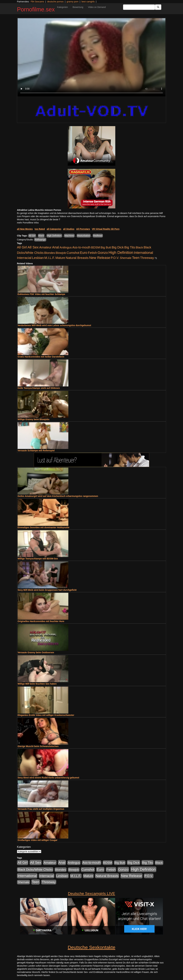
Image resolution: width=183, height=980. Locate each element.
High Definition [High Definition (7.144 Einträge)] (121, 252)
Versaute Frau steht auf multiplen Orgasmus (41, 809)
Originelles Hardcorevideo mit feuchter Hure (41, 621)
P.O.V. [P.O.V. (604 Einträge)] (115, 258)
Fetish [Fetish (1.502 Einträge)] (92, 253)
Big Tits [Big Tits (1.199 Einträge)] (130, 247)
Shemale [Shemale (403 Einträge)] (126, 258)
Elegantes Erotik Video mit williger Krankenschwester (46, 715)
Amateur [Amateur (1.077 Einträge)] (45, 247)
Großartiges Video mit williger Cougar (38, 840)
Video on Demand (97, 7)
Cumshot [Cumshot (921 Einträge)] (73, 253)
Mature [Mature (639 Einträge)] (60, 258)
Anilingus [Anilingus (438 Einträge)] (66, 247)
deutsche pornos (55, 2)
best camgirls (88, 2)
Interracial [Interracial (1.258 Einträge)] (24, 258)
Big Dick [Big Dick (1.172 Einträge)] (118, 247)
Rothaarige (40, 240)
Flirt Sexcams (37, 2)
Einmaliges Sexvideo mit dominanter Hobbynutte (43, 527)
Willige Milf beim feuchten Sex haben (37, 684)
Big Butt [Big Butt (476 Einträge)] (106, 247)
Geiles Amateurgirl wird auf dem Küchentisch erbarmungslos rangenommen (58, 496)
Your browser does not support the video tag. (91, 57)
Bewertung (78, 7)
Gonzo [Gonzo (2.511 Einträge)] (103, 253)
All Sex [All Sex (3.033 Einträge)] (33, 247)
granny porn (73, 2)
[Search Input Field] (139, 7)
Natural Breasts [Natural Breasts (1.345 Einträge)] (77, 258)
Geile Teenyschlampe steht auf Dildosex (39, 388)
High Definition (54, 236)
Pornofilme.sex (36, 9)
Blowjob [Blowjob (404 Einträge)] (61, 253)
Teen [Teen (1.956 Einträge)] (136, 258)
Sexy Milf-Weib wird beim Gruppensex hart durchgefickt (47, 590)
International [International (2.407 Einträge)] (143, 253)
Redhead (98, 236)
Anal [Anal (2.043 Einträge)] (56, 247)
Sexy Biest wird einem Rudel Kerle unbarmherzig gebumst (48, 778)
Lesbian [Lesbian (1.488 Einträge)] (38, 258)
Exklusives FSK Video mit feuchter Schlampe (41, 294)
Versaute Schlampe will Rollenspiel (36, 451)
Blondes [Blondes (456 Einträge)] (50, 253)
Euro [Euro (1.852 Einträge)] (84, 253)
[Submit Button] (158, 7)
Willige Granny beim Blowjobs (34, 419)
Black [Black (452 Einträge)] (139, 247)
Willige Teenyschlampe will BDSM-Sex (38, 559)
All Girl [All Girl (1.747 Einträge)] (22, 247)
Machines (69, 236)
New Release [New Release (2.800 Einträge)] (100, 258)
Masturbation (84, 236)
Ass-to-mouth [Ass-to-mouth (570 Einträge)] (81, 247)
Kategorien (62, 7)
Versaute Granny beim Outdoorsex (36, 652)
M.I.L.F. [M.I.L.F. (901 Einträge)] (50, 258)
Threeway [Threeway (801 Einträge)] (147, 258)
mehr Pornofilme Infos (28, 223)
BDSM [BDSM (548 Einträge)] (96, 247)
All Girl (32, 236)
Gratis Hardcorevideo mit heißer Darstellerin (41, 357)
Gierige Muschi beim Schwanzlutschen (38, 746)
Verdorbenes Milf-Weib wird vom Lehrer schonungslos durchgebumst (54, 325)
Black (41, 236)
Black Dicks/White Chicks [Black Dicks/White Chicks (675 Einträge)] (35, 870)
